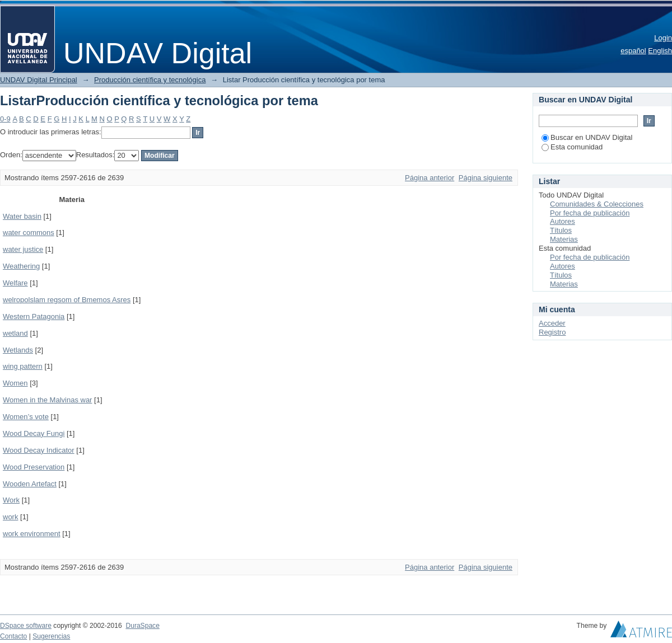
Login (663, 38)
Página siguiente (486, 178)
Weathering (21, 266)
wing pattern (23, 366)
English (660, 51)
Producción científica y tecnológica (150, 80)
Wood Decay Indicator (39, 450)
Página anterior (430, 178)
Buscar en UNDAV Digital (587, 137)
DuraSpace (142, 626)
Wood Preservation (34, 467)
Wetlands (18, 350)
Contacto (13, 636)
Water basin (22, 216)
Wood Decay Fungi (34, 433)
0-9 (5, 119)
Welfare (15, 283)
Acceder (552, 323)
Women (15, 383)
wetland (15, 333)
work (10, 517)
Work (11, 500)
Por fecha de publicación (590, 213)
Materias (564, 239)
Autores (563, 221)
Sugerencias (51, 636)
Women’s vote (26, 417)
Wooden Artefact (30, 484)
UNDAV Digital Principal (39, 80)
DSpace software (26, 626)
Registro (552, 332)
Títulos (561, 230)
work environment (32, 534)
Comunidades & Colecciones (597, 204)
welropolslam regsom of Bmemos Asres (67, 300)
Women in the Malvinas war (47, 400)
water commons (29, 233)
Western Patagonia (34, 316)
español (633, 51)
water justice (23, 249)
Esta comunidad (572, 147)
